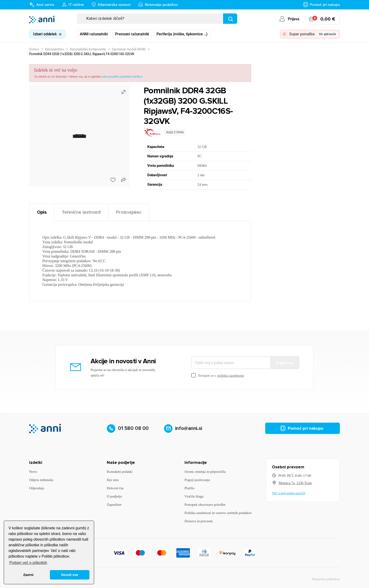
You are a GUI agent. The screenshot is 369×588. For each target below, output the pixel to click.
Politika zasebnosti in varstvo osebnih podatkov (218, 513)
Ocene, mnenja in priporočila (205, 472)
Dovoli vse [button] (70, 575)
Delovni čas (115, 488)
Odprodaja (37, 488)
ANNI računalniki (94, 34)
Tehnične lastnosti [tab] (81, 212)
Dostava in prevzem (199, 521)
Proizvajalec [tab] (129, 212)
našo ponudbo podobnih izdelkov (122, 76)
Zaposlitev (114, 505)
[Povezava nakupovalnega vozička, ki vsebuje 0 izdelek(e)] (323, 19)
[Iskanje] (157, 19)
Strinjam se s (218, 376)
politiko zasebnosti (231, 376)
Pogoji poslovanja (197, 480)
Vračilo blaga (194, 496)
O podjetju (114, 496)
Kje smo (113, 480)
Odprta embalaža (41, 480)
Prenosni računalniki (132, 34)
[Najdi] (230, 19)
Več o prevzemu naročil (289, 493)
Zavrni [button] (28, 575)
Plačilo (189, 488)
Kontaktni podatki (120, 472)
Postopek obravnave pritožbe (205, 505)
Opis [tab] (42, 212)
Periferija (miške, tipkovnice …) (182, 34)
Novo (33, 472)
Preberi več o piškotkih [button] (28, 563)
